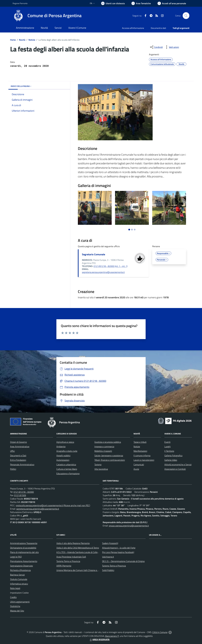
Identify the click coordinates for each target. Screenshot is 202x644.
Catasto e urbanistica (66, 464)
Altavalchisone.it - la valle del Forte (119, 548)
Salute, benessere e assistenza (109, 455)
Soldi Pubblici (108, 570)
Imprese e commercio (104, 446)
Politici (13, 469)
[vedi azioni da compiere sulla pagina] (172, 47)
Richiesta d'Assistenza (20, 570)
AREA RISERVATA (99, 640)
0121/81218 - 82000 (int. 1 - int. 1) (111, 266)
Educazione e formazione (68, 473)
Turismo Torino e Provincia (68, 561)
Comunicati (139, 464)
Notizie (32, 40)
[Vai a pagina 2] (132, 230)
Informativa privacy (19, 584)
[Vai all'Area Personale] (172, 3)
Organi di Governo (18, 442)
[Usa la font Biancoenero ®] (113, 3)
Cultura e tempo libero (67, 469)
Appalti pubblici (63, 455)
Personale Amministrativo (22, 464)
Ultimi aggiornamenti (20, 602)
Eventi (167, 442)
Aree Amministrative (20, 446)
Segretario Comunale (93, 254)
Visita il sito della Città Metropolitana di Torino (78, 548)
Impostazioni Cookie (19, 593)
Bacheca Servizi (17, 575)
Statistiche (15, 606)
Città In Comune (160, 632)
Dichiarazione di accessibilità (23, 548)
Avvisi (136, 469)
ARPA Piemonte (64, 566)
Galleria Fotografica (173, 455)
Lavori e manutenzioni (144, 460)
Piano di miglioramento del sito (24, 552)
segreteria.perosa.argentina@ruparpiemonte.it (103, 272)
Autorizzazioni (63, 460)
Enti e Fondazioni (18, 460)
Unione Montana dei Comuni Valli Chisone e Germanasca (83, 570)
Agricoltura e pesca (65, 442)
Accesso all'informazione (133, 28)
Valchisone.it (108, 557)
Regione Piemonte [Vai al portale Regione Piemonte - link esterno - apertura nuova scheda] (20, 3)
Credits (13, 597)
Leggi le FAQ (16, 557)
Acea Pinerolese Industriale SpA (71, 557)
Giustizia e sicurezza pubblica (108, 442)
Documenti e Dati (18, 455)
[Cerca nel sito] (186, 16)
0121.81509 (20, 495)
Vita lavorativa (101, 469)
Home (13, 40)
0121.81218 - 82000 (24, 492)
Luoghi (167, 446)
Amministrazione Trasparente (24, 543)
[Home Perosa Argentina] (47, 16)
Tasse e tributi (140, 442)
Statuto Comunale (19, 579)
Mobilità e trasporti (103, 451)
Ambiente (61, 446)
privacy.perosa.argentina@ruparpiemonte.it (129, 526)
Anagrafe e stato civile (67, 451)
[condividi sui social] (156, 47)
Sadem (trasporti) (110, 543)
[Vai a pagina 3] (135, 230)
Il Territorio (169, 451)
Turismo (98, 464)
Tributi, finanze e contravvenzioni (110, 460)
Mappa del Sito (17, 611)
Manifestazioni (140, 451)
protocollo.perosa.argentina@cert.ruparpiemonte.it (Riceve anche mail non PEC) (53, 505)
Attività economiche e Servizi (178, 464)
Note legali (15, 588)
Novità (22, 40)
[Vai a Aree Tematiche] (141, 3)
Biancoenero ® (112, 636)
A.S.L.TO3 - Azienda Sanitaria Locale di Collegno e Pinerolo (84, 552)
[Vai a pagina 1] (129, 230)
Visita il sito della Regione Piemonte (73, 543)
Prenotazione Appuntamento (24, 561)
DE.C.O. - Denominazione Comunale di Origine (123, 561)
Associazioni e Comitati (175, 469)
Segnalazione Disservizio (21, 566)
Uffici (12, 451)
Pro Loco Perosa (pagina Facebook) (118, 552)
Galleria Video (171, 460)
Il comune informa (142, 455)
